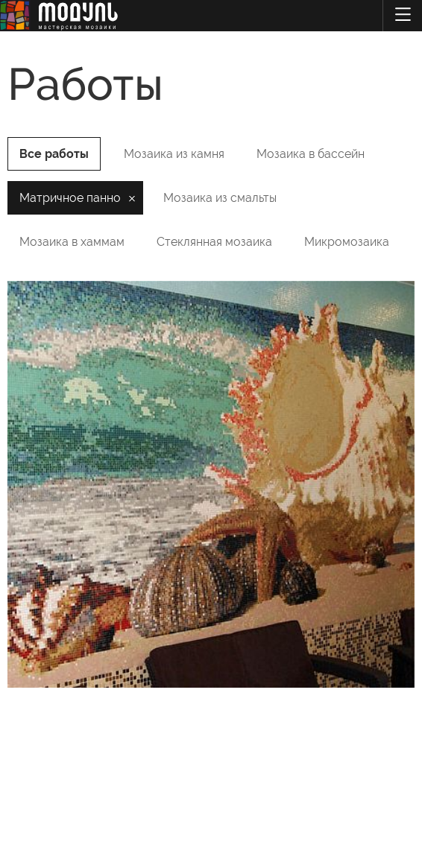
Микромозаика (347, 242)
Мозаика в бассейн (311, 154)
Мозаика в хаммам (72, 242)
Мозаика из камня (174, 154)
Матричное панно (70, 198)
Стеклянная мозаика (214, 242)
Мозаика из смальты (220, 198)
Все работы (54, 154)
